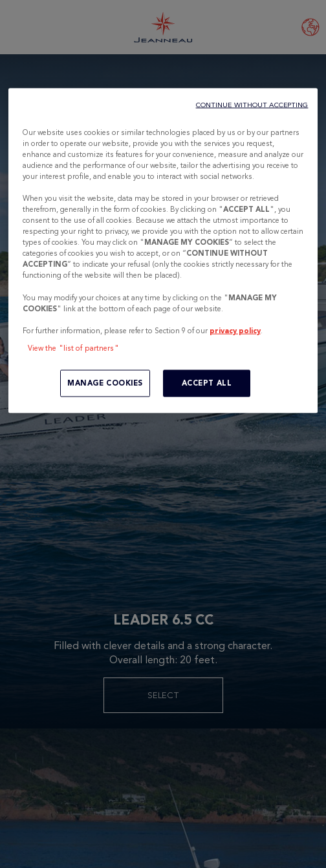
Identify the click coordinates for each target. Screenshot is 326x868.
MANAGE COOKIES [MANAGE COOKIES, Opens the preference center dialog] (105, 382)
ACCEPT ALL (207, 382)
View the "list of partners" (73, 347)
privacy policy (235, 330)
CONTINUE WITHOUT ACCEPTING (252, 104)
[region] (163, 250)
